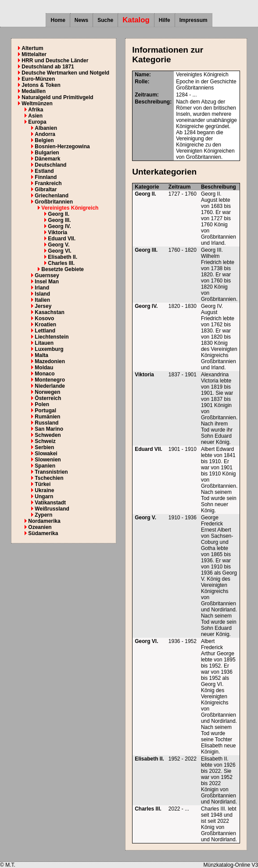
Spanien (45, 466)
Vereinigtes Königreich (70, 208)
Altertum (32, 48)
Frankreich (48, 183)
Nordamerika (44, 521)
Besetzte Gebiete (63, 269)
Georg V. (59, 245)
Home (58, 20)
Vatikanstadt (50, 503)
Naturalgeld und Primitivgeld (57, 97)
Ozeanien (40, 527)
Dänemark (47, 159)
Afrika (36, 110)
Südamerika (43, 533)
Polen (42, 404)
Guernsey (47, 275)
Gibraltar (46, 189)
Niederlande (50, 386)
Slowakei (46, 454)
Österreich (48, 398)
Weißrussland (52, 509)
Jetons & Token (41, 85)
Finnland (46, 177)
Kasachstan (49, 312)
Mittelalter (34, 54)
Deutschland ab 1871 (48, 67)
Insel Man (47, 282)
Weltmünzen (37, 104)
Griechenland (52, 196)
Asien (35, 116)
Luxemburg (49, 349)
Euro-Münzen (38, 79)
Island (42, 294)
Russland (47, 423)
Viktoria (57, 232)
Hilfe (165, 20)
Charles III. (61, 263)
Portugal (45, 411)
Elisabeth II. (63, 257)
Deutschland (50, 165)
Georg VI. (59, 251)
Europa (37, 122)
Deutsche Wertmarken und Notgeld (65, 73)
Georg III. (59, 220)
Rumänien (47, 417)
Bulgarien (47, 153)
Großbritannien (54, 202)
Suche (105, 20)
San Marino (49, 429)
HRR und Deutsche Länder (55, 61)
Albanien (46, 128)
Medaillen (34, 91)
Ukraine (44, 490)
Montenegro (50, 380)
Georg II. (59, 214)
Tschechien (49, 478)
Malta (41, 355)
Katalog (136, 20)
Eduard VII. (62, 239)
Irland (42, 288)
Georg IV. (59, 226)
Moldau (44, 368)
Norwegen (47, 392)
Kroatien (45, 325)
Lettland (45, 331)
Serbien (44, 447)
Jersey (43, 306)
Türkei (43, 484)
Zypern (43, 515)
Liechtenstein (52, 337)
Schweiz (45, 441)
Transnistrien (51, 472)
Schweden (48, 435)
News (81, 20)
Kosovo (44, 318)
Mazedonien (50, 361)
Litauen (44, 343)
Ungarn (44, 497)
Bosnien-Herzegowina (62, 146)
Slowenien (48, 460)
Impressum (193, 20)
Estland (44, 171)
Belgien (44, 140)
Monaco (45, 374)
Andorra (45, 134)
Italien (42, 300)
